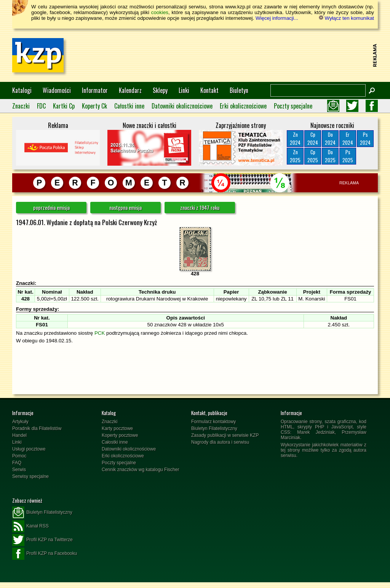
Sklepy (160, 90)
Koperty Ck (94, 106)
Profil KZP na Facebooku (45, 554)
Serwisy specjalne (30, 476)
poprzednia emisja (51, 207)
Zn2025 (295, 156)
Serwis (19, 470)
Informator (95, 90)
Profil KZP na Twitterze (42, 540)
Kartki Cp (64, 106)
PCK (100, 333)
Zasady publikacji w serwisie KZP (225, 435)
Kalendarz (130, 90)
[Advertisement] (232, 55)
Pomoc (19, 456)
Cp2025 (313, 156)
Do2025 (330, 156)
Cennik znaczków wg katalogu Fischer (140, 470)
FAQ (17, 463)
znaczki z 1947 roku (200, 207)
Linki (184, 90)
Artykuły (20, 422)
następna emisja (125, 207)
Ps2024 (365, 138)
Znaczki (21, 106)
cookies (160, 12)
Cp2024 (313, 138)
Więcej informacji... (277, 18)
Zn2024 (295, 138)
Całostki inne (129, 106)
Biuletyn (239, 90)
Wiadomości (57, 90)
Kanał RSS (30, 526)
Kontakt (209, 90)
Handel (19, 435)
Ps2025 (348, 156)
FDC (41, 106)
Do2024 (330, 138)
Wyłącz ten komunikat (346, 18)
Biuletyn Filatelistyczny (214, 428)
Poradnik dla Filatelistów (37, 428)
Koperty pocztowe (120, 435)
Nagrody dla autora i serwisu (220, 442)
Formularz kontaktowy (213, 422)
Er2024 (348, 138)
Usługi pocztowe (29, 449)
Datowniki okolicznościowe (182, 106)
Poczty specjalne (293, 106)
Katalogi (22, 90)
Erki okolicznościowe (243, 106)
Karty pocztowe (117, 428)
